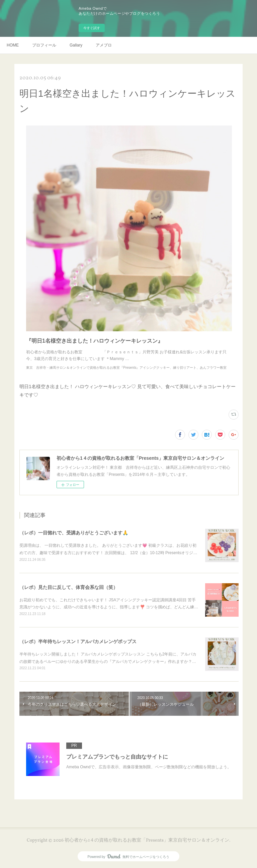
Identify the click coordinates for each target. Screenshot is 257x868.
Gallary (76, 45)
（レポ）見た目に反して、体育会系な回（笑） (69, 587)
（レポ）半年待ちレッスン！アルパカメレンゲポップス (78, 641)
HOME (13, 45)
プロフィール (44, 45)
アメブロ (104, 45)
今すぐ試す (92, 28)
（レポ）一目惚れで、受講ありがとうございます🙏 (74, 533)
